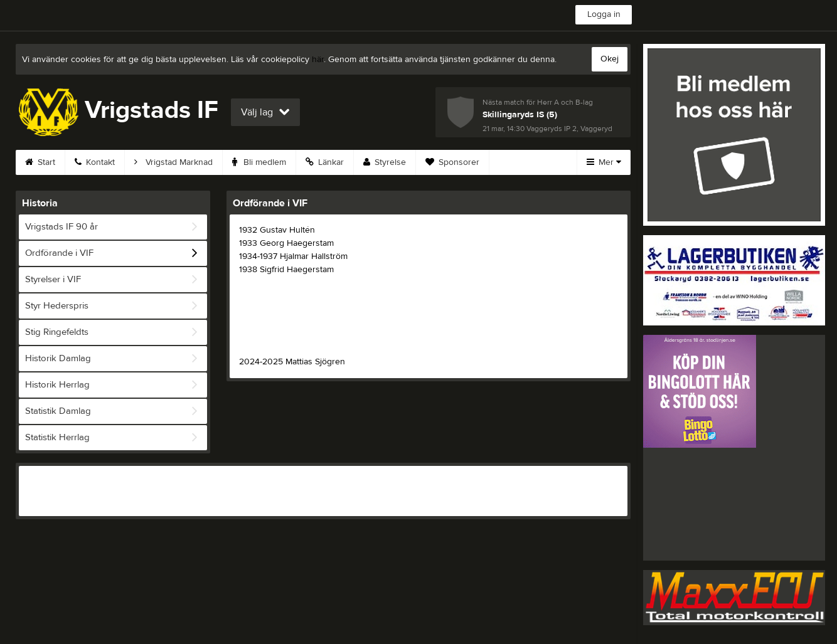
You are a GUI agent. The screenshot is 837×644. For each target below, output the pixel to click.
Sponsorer (452, 162)
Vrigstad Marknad (173, 162)
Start (40, 162)
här (318, 60)
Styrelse (385, 162)
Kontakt (95, 162)
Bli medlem (259, 162)
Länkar (325, 162)
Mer (604, 162)
